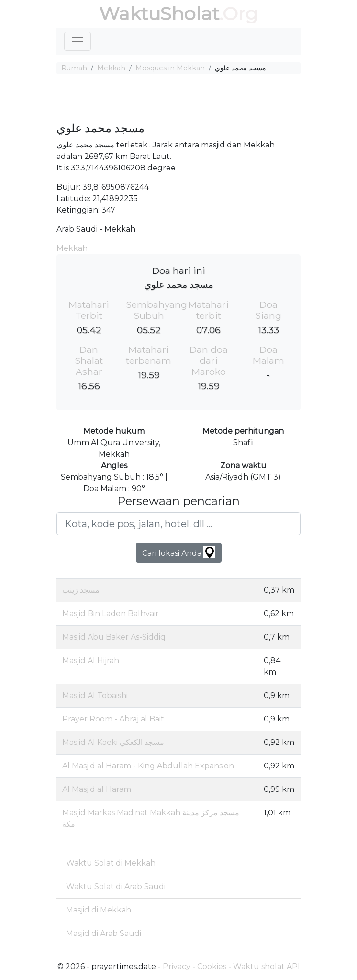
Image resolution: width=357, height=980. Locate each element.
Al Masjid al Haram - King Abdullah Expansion (148, 766)
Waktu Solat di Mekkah (111, 863)
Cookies (212, 966)
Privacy (177, 966)
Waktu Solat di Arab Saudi (116, 886)
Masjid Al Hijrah (91, 660)
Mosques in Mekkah (170, 68)
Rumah (74, 68)
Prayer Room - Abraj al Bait (113, 719)
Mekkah (111, 68)
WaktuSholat (159, 14)
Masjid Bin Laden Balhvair (111, 614)
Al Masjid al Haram (97, 789)
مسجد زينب (81, 590)
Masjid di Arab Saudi (104, 933)
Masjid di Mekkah (99, 910)
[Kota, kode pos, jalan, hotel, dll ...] (178, 524)
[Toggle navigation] (78, 41)
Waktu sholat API (267, 966)
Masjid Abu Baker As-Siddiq (114, 637)
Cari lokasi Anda (179, 552)
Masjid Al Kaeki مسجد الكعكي (113, 742)
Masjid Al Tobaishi (95, 695)
